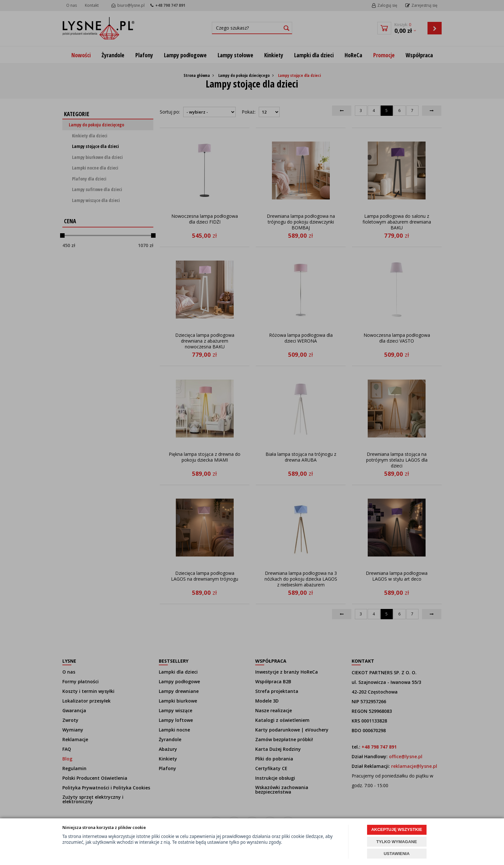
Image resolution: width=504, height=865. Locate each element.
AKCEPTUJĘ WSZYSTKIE (397, 829)
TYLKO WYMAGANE (397, 842)
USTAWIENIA (397, 854)
